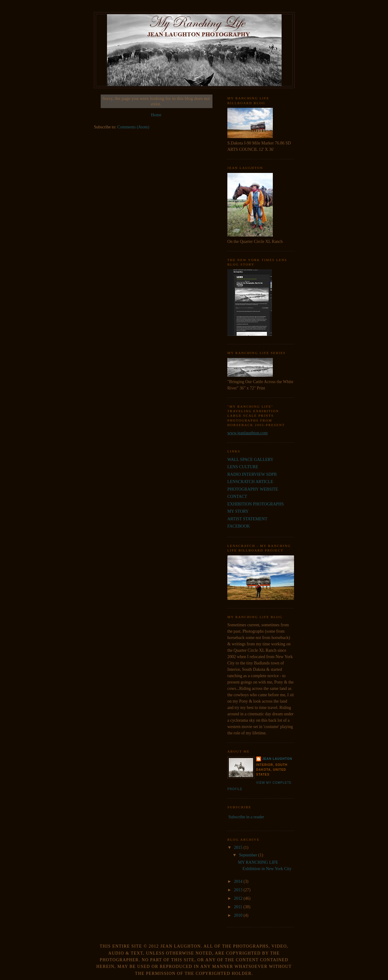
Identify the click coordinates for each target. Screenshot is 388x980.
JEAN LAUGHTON (277, 759)
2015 (239, 848)
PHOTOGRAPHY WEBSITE (253, 489)
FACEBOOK (239, 526)
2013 (239, 890)
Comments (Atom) (133, 127)
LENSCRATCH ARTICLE (250, 482)
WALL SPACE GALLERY (250, 460)
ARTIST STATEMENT (247, 519)
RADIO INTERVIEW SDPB (252, 474)
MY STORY (238, 511)
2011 (239, 907)
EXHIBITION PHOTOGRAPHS (256, 504)
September (248, 855)
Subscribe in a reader (246, 817)
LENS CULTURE (243, 467)
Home (156, 115)
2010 (239, 915)
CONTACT (237, 497)
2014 (239, 881)
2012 (239, 898)
